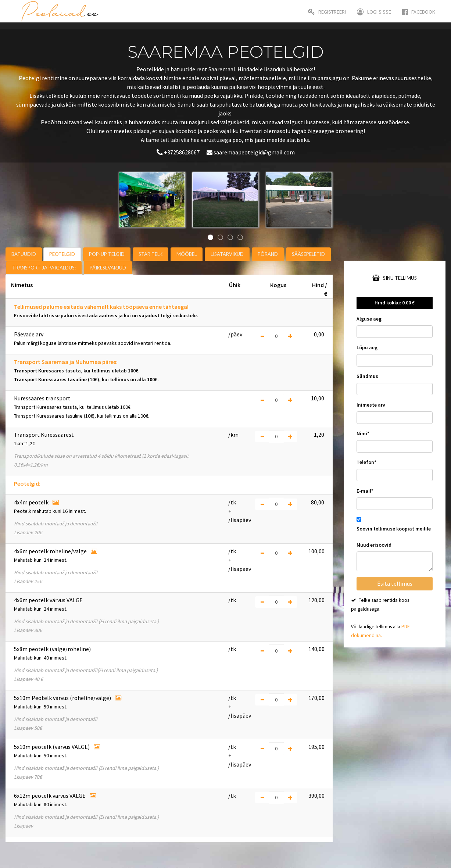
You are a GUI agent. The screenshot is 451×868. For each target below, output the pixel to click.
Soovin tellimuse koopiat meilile (394, 529)
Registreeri (327, 12)
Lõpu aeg (367, 348)
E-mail (365, 491)
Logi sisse (374, 12)
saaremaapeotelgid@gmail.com (251, 152)
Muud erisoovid (374, 545)
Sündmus (367, 376)
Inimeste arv (371, 405)
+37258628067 (179, 152)
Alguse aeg (369, 319)
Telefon (366, 462)
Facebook (419, 12)
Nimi (363, 434)
